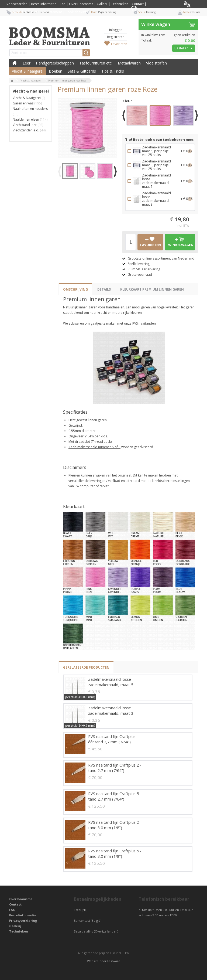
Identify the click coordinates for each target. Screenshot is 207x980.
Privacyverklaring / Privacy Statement (34, 12)
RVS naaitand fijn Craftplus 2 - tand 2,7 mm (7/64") (115, 768)
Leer (27, 63)
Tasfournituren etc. (96, 63)
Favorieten (119, 44)
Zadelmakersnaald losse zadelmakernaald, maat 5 (111, 682)
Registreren (116, 37)
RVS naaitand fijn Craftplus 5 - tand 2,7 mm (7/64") (115, 796)
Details (104, 289)
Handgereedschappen (55, 63)
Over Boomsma (81, 4)
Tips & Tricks (113, 71)
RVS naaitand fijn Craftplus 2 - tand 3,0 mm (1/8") (115, 825)
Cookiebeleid (76, 12)
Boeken (56, 71)
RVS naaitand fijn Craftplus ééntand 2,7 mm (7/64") (112, 739)
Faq (63, 4)
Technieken (120, 4)
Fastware (114, 961)
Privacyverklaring (23, 921)
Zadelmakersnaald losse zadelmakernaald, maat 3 (111, 711)
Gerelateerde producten (86, 667)
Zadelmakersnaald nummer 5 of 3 (94, 447)
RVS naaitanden (144, 323)
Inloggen (116, 30)
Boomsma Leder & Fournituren (15, 63)
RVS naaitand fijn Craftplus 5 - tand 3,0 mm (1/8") (115, 854)
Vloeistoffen (156, 63)
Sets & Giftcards (82, 71)
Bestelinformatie (44, 4)
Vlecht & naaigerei (28, 71)
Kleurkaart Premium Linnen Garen (152, 289)
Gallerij (102, 4)
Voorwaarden (17, 4)
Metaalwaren (129, 63)
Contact (138, 4)
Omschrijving (75, 289)
